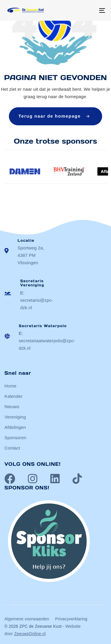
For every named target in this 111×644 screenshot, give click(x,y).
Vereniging (15, 417)
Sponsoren (15, 438)
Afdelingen (15, 427)
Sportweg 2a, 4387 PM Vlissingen (31, 255)
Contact (12, 448)
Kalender (13, 396)
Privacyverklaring (71, 619)
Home (11, 386)
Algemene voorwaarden (27, 619)
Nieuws (12, 407)
